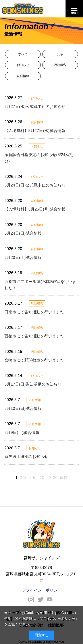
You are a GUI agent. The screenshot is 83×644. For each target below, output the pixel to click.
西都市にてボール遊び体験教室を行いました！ (40, 285)
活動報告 (60, 65)
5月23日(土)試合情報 (23, 258)
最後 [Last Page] (64, 478)
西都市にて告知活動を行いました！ (36, 336)
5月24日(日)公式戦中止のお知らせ (35, 185)
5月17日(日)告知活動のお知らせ (33, 384)
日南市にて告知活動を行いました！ (36, 312)
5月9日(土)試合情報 (22, 433)
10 (42, 478)
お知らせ (23, 65)
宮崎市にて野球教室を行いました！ (36, 360)
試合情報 (23, 76)
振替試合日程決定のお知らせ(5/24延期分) (39, 158)
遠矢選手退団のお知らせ (26, 457)
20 (49, 478)
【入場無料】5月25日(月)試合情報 (35, 209)
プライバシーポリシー (57, 619)
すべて (23, 54)
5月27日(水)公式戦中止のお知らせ (35, 107)
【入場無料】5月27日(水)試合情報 (35, 131)
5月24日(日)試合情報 (23, 233)
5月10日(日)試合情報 (23, 409)
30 (55, 478)
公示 (60, 54)
